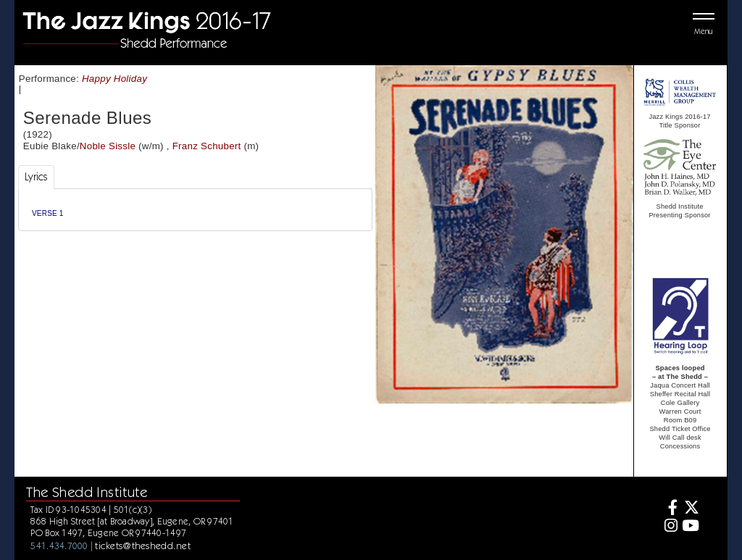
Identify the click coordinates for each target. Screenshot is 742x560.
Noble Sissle (108, 146)
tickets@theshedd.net (143, 546)
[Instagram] (669, 527)
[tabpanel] (195, 210)
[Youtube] (690, 527)
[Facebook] (669, 509)
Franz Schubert (207, 146)
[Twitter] (690, 509)
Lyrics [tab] (36, 177)
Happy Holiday (114, 79)
